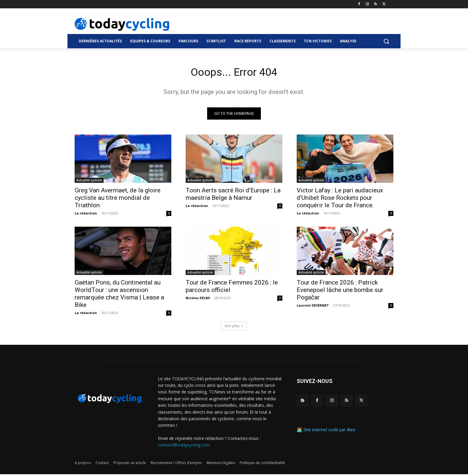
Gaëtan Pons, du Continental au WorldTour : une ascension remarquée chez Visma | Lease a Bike (119, 295)
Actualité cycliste (89, 182)
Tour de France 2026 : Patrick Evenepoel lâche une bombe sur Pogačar (340, 291)
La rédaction (86, 215)
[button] (386, 41)
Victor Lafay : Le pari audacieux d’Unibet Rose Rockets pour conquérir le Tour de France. (340, 199)
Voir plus (234, 327)
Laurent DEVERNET (313, 307)
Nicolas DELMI (198, 299)
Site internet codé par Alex (329, 432)
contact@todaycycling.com (184, 447)
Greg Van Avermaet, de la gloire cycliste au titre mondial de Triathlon (118, 199)
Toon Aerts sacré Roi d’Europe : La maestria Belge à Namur (233, 195)
